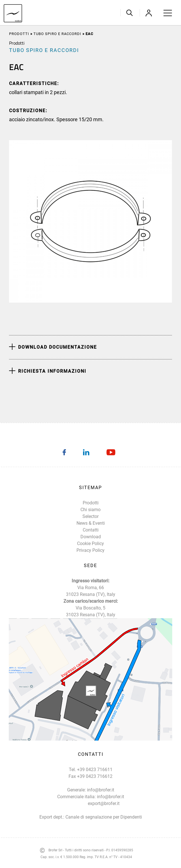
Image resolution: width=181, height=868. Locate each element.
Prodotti (19, 34)
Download (91, 537)
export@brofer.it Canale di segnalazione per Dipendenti (104, 810)
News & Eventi (91, 523)
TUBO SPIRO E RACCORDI (57, 34)
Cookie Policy (90, 543)
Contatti (91, 530)
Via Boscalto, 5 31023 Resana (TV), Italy (91, 611)
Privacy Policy (90, 550)
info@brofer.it (101, 790)
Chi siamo (90, 510)
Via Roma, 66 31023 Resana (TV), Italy (91, 591)
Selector (90, 516)
